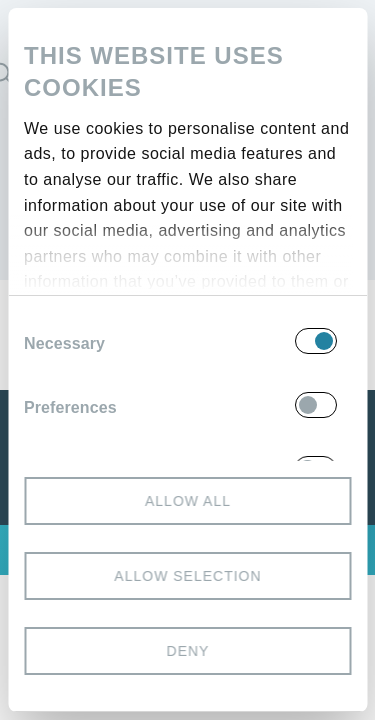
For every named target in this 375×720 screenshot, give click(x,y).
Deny (187, 651)
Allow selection (187, 576)
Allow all (187, 501)
